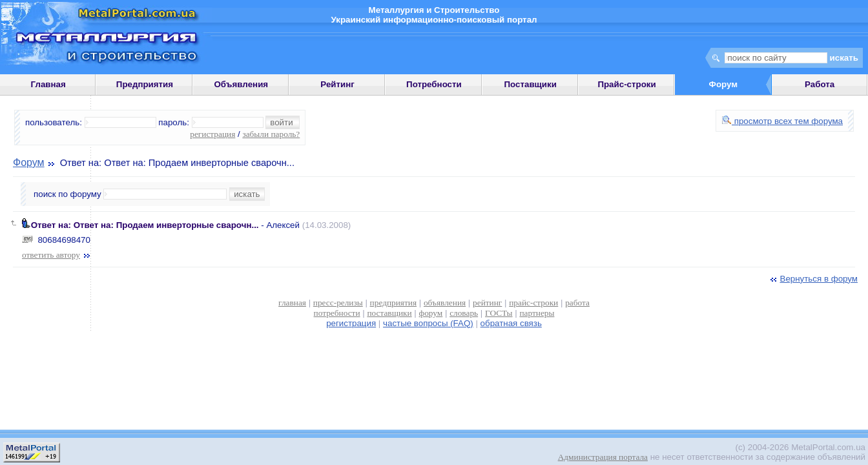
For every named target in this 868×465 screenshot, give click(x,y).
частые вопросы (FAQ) (428, 323)
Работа (820, 84)
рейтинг (487, 303)
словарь (464, 313)
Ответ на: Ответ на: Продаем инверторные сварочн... (145, 225)
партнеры (537, 313)
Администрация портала (603, 457)
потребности (337, 313)
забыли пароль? (271, 134)
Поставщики (531, 84)
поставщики (389, 313)
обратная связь (511, 323)
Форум (29, 162)
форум (431, 313)
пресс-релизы (338, 303)
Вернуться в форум (813, 279)
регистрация (212, 134)
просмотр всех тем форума (782, 121)
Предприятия (145, 84)
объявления (445, 303)
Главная (48, 84)
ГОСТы (499, 313)
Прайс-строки (626, 84)
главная (292, 303)
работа (577, 303)
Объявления (241, 84)
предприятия (393, 303)
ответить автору (57, 255)
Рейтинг (337, 84)
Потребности (434, 84)
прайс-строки (533, 303)
